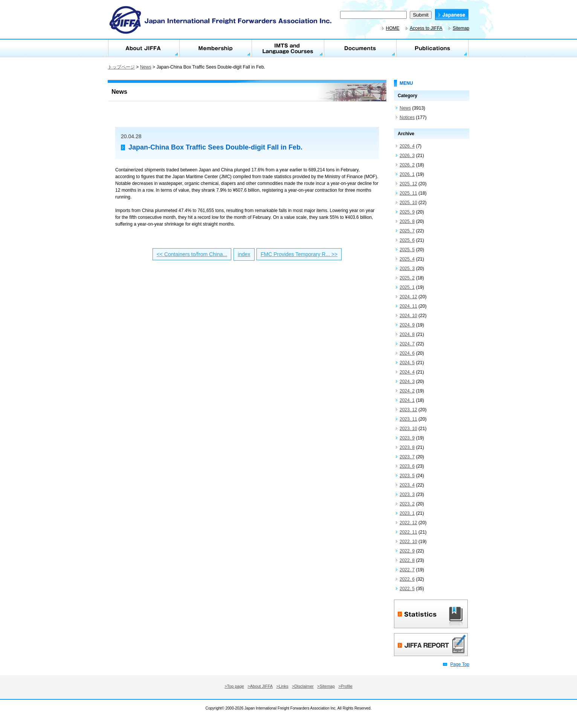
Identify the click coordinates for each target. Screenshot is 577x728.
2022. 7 (407, 570)
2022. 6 (407, 579)
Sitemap (461, 28)
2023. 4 (407, 485)
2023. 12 (408, 410)
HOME (393, 28)
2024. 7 (407, 344)
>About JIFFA (260, 686)
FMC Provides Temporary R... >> (299, 254)
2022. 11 (408, 532)
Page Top (460, 664)
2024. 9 (407, 325)
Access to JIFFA (426, 28)
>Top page (234, 686)
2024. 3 (407, 382)
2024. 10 (408, 316)
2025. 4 (407, 259)
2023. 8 (407, 447)
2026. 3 (407, 156)
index (244, 254)
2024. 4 (407, 372)
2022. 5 (407, 589)
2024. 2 (407, 391)
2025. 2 (407, 278)
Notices (407, 118)
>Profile (345, 686)
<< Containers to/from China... (192, 254)
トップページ (121, 67)
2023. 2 (407, 504)
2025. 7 (407, 231)
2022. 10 (408, 542)
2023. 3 (407, 494)
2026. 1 (407, 174)
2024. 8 (407, 334)
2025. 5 (407, 250)
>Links (282, 686)
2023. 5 (407, 476)
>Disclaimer (303, 686)
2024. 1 (407, 400)
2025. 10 (408, 203)
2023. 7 (407, 457)
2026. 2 (407, 165)
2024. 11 (408, 306)
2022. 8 (407, 560)
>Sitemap (326, 686)
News (146, 67)
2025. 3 (407, 269)
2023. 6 (407, 466)
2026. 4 (407, 146)
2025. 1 (407, 287)
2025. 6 (407, 240)
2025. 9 (407, 212)
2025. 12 (408, 184)
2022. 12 (408, 523)
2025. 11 (408, 193)
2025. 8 (407, 221)
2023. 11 (408, 419)
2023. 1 (407, 513)
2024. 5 (407, 363)
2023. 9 (407, 438)
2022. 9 (407, 551)
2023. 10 (408, 429)
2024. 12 (408, 297)
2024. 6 (407, 353)
